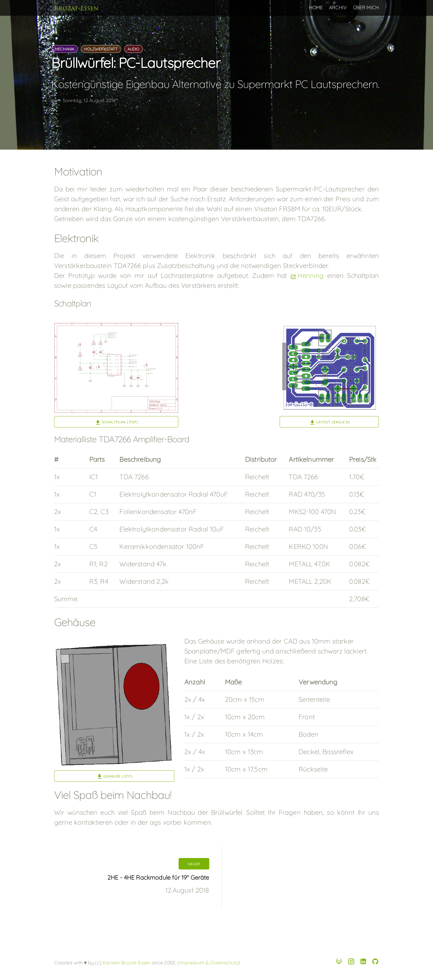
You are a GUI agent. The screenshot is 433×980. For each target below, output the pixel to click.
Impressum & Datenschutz (209, 963)
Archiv (338, 8)
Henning (310, 275)
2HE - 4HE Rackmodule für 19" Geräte (158, 877)
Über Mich (366, 8)
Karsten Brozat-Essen (126, 963)
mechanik (65, 49)
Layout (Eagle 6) (333, 422)
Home (316, 8)
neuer (194, 864)
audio (134, 49)
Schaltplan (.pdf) (120, 422)
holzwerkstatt (101, 49)
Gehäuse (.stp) (118, 776)
